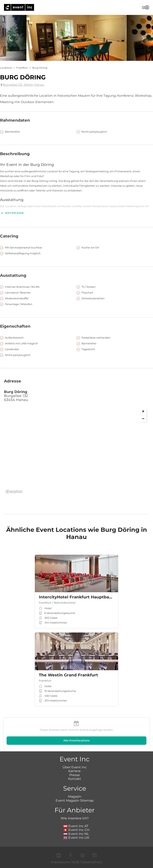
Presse (75, 775)
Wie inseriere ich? (75, 818)
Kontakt (75, 779)
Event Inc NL (76, 834)
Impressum (60, 862)
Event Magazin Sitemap (75, 801)
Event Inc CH (76, 830)
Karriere (75, 771)
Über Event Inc (75, 767)
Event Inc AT (76, 826)
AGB (75, 862)
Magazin (75, 797)
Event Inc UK (76, 838)
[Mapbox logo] (14, 492)
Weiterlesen (12, 213)
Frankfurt (22, 68)
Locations (6, 68)
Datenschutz (92, 862)
